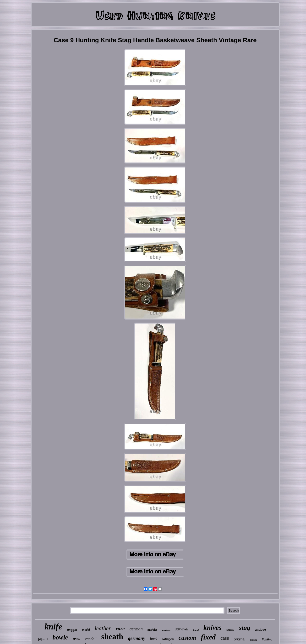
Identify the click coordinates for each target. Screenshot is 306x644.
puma (230, 629)
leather (103, 628)
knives (213, 628)
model (86, 630)
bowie (60, 637)
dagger (72, 630)
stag (245, 628)
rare (120, 628)
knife (53, 627)
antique (260, 630)
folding (254, 640)
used (76, 639)
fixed (208, 637)
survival (182, 629)
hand (196, 630)
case (225, 638)
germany (137, 638)
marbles (152, 630)
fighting (267, 639)
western (166, 630)
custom (187, 638)
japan (43, 638)
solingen (168, 639)
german (136, 629)
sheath (112, 637)
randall (91, 639)
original (240, 639)
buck (153, 639)
